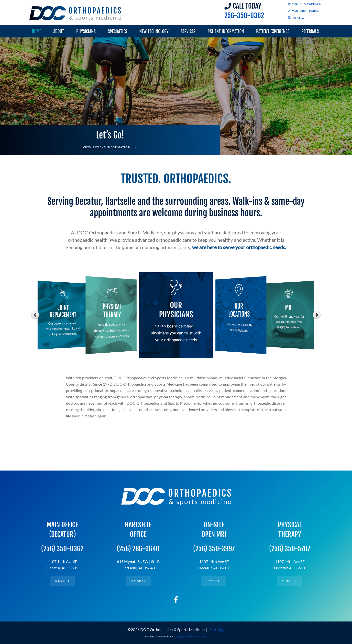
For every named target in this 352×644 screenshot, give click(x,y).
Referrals (310, 31)
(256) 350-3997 (214, 549)
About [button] (59, 31)
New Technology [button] (154, 31)
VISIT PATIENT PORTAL (304, 11)
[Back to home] (75, 13)
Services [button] (188, 31)
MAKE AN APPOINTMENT (306, 4)
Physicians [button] (86, 31)
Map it (62, 581)
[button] (10, 96)
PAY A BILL (296, 17)
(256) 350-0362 (62, 549)
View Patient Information (107, 147)
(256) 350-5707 (290, 549)
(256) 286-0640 (138, 549)
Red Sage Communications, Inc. (190, 636)
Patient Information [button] (226, 31)
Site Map (217, 629)
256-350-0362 (244, 16)
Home (36, 31)
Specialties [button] (117, 31)
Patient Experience (273, 31)
